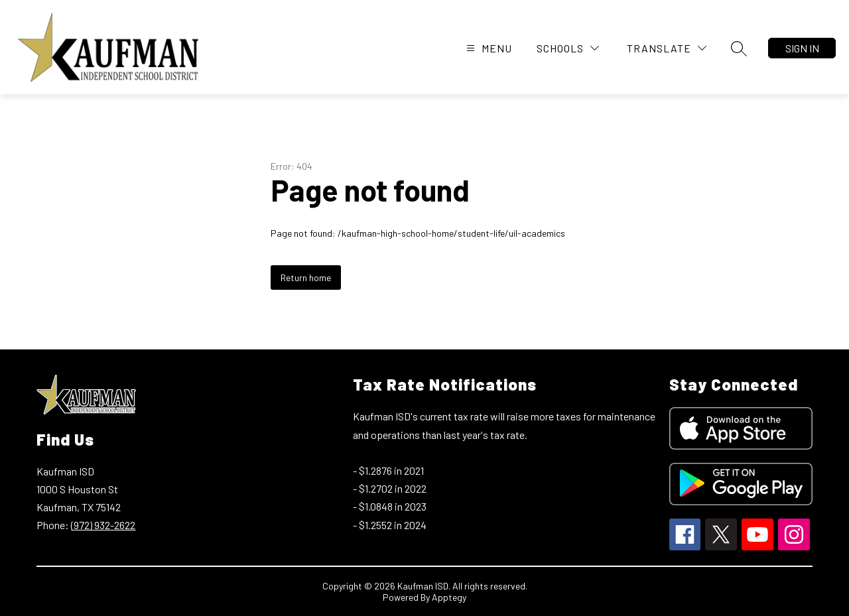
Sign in (802, 48)
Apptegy (449, 597)
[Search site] (739, 48)
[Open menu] (488, 48)
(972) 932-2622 (103, 525)
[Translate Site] (667, 48)
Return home (306, 277)
